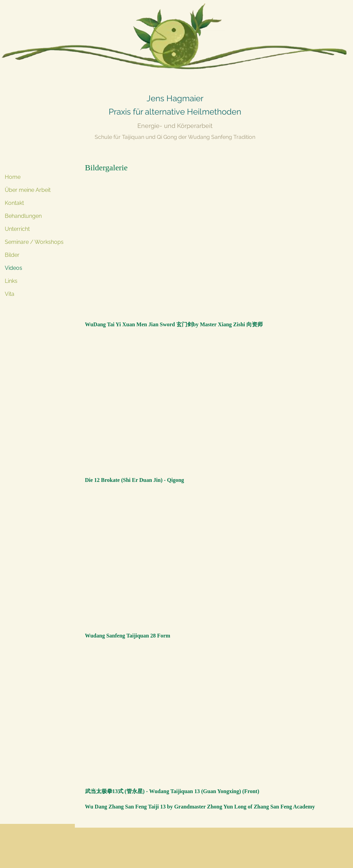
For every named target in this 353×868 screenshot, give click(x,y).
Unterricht (17, 229)
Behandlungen (23, 216)
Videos (13, 268)
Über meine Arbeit (28, 190)
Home (13, 177)
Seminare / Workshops (34, 242)
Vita (10, 294)
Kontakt (14, 203)
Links (11, 281)
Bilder (12, 255)
